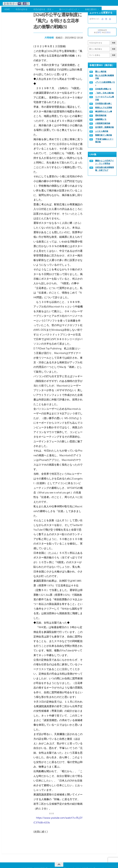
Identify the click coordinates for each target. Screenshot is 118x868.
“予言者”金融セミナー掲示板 (104, 141)
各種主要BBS (91, 9)
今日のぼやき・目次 (42, 9)
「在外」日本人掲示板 (105, 93)
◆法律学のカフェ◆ (104, 111)
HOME (7, 9)
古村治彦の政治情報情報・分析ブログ (105, 169)
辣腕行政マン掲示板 (104, 135)
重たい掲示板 (101, 72)
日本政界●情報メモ (103, 89)
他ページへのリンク (68, 9)
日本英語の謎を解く (104, 104)
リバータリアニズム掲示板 (105, 98)
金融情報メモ (101, 119)
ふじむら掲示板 (102, 131)
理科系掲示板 (101, 115)
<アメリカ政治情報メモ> (105, 84)
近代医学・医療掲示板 (105, 127)
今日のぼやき (22, 9)
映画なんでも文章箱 (104, 108)
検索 (114, 43)
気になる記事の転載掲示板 (105, 77)
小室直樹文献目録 (103, 123)
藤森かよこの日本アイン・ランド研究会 (105, 162)
